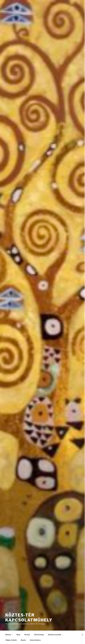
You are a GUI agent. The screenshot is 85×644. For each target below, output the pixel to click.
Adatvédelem (35, 640)
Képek (23, 640)
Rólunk (9, 635)
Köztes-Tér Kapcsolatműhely (29, 618)
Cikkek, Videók (11, 640)
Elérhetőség (39, 635)
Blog (18, 635)
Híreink (27, 635)
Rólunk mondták (56, 635)
